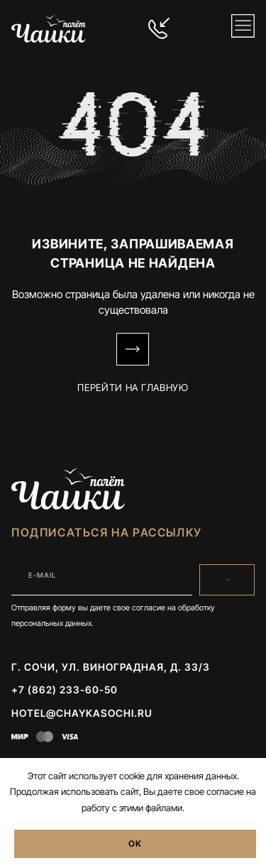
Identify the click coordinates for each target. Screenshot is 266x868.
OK (135, 844)
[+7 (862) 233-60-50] (159, 28)
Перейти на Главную (133, 388)
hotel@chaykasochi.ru (82, 713)
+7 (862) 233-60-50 (65, 690)
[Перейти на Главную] (133, 349)
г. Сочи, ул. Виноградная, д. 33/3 (111, 667)
